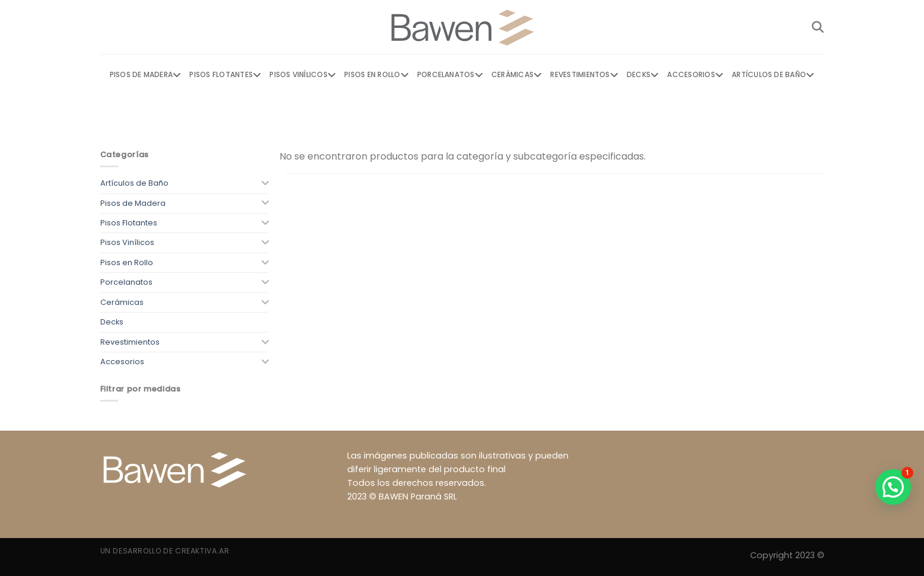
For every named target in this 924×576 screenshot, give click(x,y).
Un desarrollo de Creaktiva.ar (165, 551)
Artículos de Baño (773, 75)
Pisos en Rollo (377, 75)
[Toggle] (264, 184)
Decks (643, 75)
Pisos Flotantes (225, 75)
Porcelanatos (450, 75)
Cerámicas (517, 75)
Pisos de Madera (146, 75)
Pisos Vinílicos (303, 75)
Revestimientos (584, 75)
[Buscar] (818, 27)
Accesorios (695, 75)
